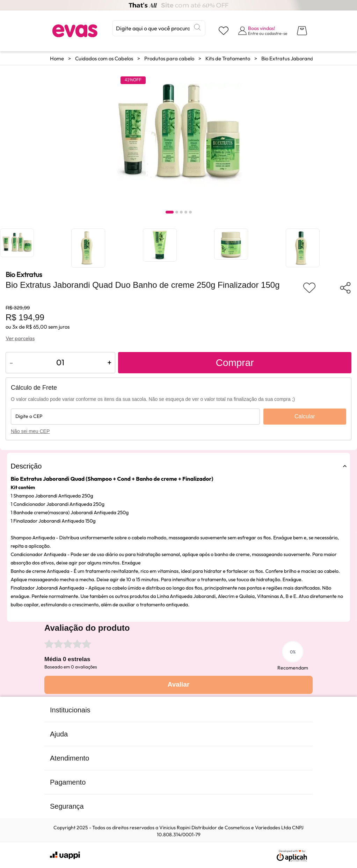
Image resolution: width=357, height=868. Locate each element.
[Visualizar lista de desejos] (224, 31)
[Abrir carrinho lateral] (302, 31)
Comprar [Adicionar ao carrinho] (235, 363)
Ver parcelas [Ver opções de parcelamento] (20, 338)
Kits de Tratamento (228, 58)
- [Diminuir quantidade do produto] (11, 362)
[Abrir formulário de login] (263, 31)
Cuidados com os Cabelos (104, 58)
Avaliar (179, 684)
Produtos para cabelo (169, 58)
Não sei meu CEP (30, 431)
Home (57, 58)
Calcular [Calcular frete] (305, 416)
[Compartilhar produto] (345, 288)
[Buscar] (197, 27)
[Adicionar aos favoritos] (309, 288)
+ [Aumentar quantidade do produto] (109, 362)
